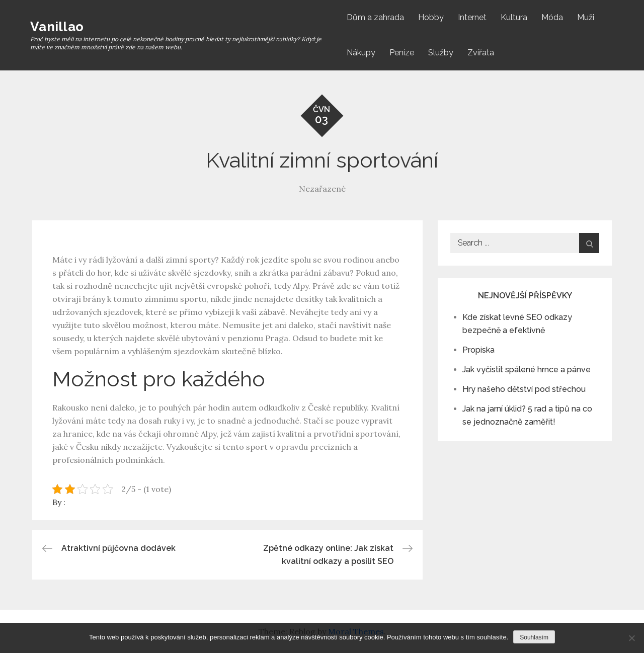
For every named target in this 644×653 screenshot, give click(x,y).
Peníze (402, 53)
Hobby (431, 17)
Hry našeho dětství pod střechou (524, 389)
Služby (441, 53)
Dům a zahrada (375, 17)
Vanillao (57, 27)
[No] (631, 638)
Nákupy (361, 53)
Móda (552, 17)
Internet (472, 17)
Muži (586, 17)
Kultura (514, 17)
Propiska (478, 350)
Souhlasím (534, 637)
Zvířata (481, 53)
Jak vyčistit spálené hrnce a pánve (527, 370)
